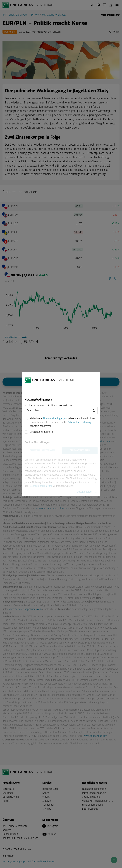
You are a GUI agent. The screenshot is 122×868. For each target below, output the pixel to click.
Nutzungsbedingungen (55, 419)
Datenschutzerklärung (79, 422)
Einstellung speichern (41, 432)
